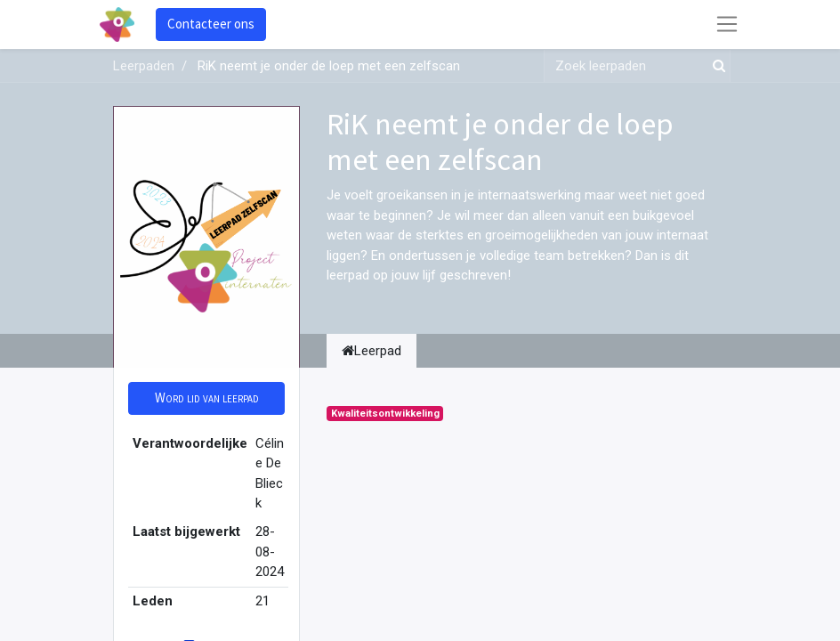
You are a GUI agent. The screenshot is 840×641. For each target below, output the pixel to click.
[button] (206, 398)
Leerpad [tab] (372, 351)
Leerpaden (144, 66)
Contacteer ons (211, 24)
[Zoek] (715, 66)
